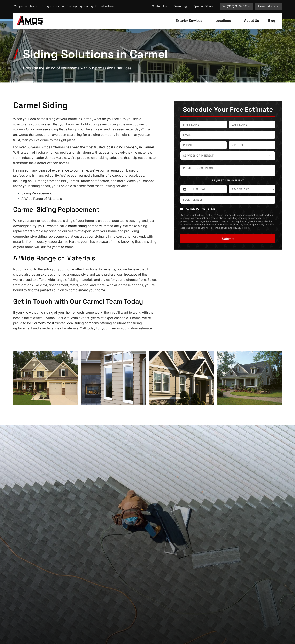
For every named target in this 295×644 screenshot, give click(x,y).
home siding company (85, 226)
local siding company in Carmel (130, 147)
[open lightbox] (45, 378)
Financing (180, 6)
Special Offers (203, 6)
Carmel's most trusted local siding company (66, 323)
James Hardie (69, 241)
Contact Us (159, 6)
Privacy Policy (241, 228)
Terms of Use (220, 228)
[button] (191, 21)
